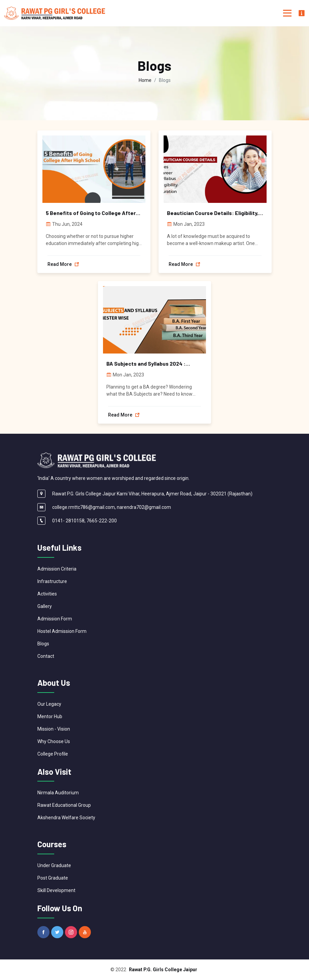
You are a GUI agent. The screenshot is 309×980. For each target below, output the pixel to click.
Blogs (43, 644)
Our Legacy (49, 704)
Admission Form (55, 619)
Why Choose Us (54, 741)
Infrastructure (52, 581)
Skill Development (56, 890)
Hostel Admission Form (62, 631)
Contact (46, 656)
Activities (47, 594)
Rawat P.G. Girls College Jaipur (163, 970)
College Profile (53, 754)
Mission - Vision (54, 729)
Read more (63, 264)
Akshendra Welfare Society (66, 818)
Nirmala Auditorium (58, 793)
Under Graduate (54, 865)
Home (145, 80)
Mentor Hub (50, 716)
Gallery (45, 606)
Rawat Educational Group (64, 805)
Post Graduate (53, 878)
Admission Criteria (57, 569)
